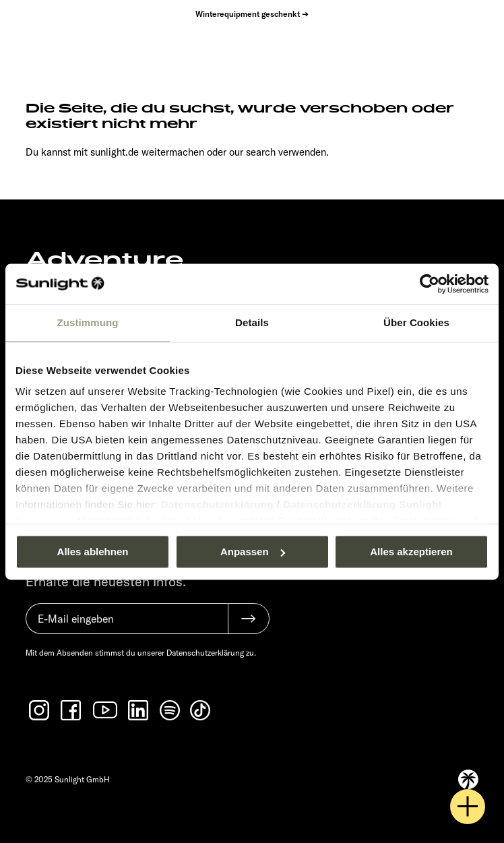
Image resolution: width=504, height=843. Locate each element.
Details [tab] (252, 322)
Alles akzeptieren (411, 552)
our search (252, 152)
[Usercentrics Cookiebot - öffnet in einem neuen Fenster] (430, 284)
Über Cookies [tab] (416, 322)
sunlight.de (115, 152)
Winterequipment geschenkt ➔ (252, 14)
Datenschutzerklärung (218, 504)
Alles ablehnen (93, 552)
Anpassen (253, 552)
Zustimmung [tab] (88, 322)
